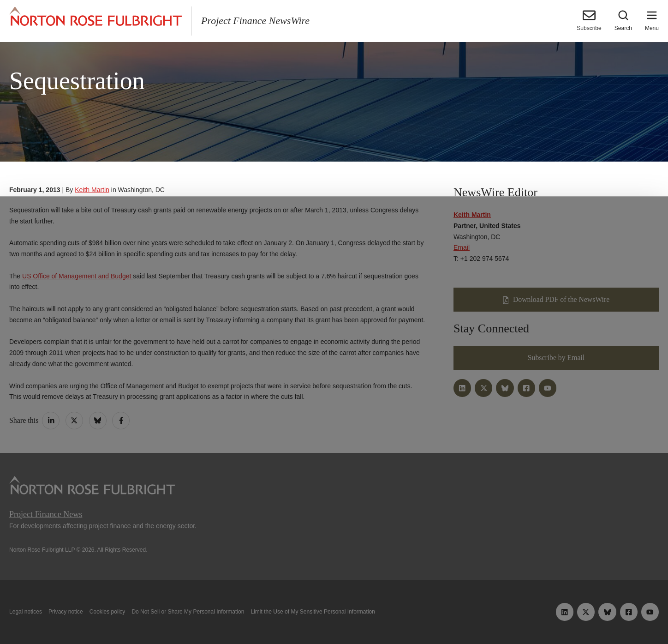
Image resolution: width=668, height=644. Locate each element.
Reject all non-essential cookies (467, 615)
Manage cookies (334, 615)
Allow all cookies (205, 615)
